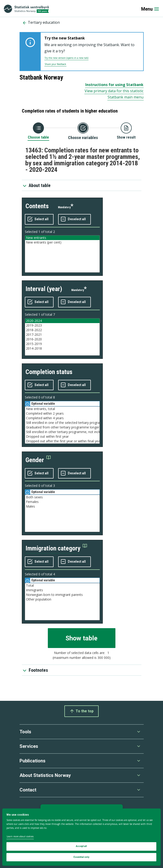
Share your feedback (55, 64)
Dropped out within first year (62, 437)
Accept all (81, 846)
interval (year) (44, 289)
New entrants (62, 238)
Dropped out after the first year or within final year (62, 441)
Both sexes (62, 497)
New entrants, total (62, 409)
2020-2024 (62, 321)
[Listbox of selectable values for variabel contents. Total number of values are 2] (62, 254)
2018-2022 (62, 330)
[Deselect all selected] (74, 219)
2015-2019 (62, 344)
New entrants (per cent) (62, 242)
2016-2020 (62, 339)
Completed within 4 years (62, 418)
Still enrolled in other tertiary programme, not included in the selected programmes (62, 432)
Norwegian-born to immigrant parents (62, 595)
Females (62, 502)
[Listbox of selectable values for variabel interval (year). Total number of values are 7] (62, 337)
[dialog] (81, 837)
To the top (81, 711)
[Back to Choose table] (38, 131)
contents (37, 206)
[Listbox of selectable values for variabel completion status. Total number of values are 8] (62, 425)
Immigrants (62, 590)
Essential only (81, 857)
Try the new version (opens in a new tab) (66, 58)
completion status (49, 372)
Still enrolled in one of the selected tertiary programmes (62, 423)
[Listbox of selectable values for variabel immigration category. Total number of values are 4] (62, 602)
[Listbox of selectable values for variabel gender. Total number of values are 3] (62, 513)
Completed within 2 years (62, 413)
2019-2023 (62, 325)
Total (62, 586)
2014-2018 (62, 348)
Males (62, 506)
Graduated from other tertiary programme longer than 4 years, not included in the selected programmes (62, 427)
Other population (62, 599)
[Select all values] (39, 219)
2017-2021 (62, 335)
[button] (38, 460)
